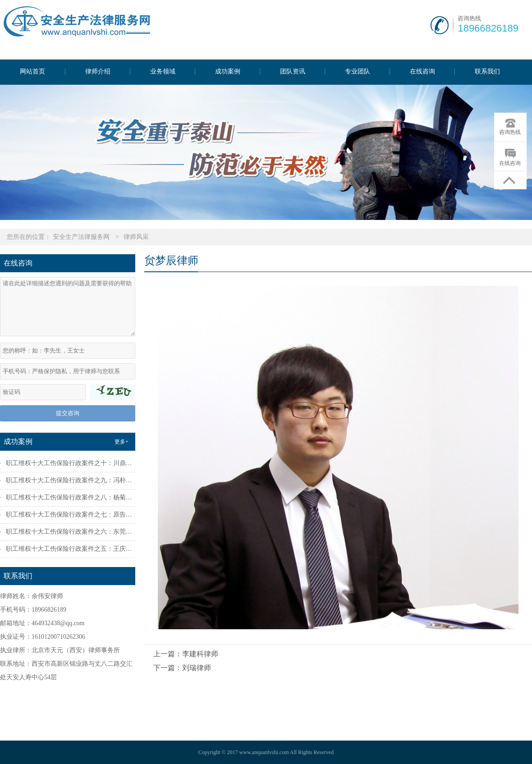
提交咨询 (68, 413)
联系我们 (487, 72)
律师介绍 (98, 72)
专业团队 (358, 72)
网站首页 (32, 72)
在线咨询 (422, 72)
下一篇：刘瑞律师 (182, 668)
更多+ (122, 442)
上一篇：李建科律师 (186, 654)
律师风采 (136, 237)
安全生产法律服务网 (81, 237)
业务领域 (163, 72)
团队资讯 (293, 72)
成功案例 (228, 72)
